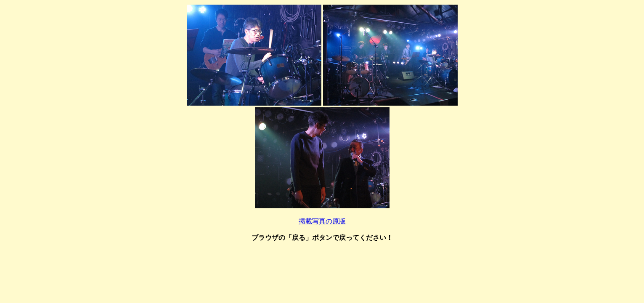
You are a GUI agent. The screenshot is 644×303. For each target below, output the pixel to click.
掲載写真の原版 (322, 221)
